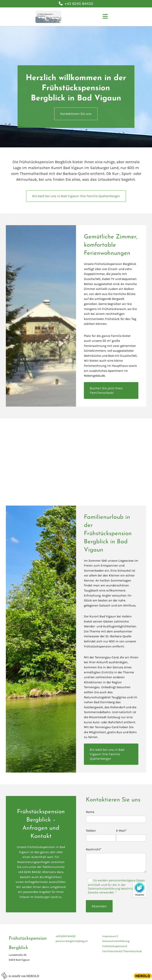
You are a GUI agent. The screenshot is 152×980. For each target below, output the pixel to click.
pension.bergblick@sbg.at (72, 941)
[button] (105, 17)
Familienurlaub (112, 951)
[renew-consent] (4, 976)
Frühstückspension (114, 946)
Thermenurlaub (132, 951)
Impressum (109, 936)
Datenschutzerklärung (116, 941)
